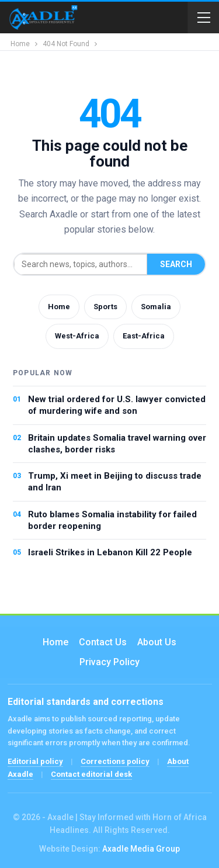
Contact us (103, 642)
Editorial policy (35, 761)
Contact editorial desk (91, 774)
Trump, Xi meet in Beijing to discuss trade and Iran (115, 482)
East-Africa (144, 336)
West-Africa (77, 336)
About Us (157, 642)
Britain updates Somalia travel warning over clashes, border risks (117, 444)
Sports (105, 307)
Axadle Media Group (141, 849)
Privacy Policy (109, 662)
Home (59, 307)
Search (176, 264)
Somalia (156, 307)
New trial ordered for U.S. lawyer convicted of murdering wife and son (117, 405)
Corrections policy (115, 761)
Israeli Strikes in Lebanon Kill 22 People (110, 552)
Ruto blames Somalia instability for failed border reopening (112, 520)
